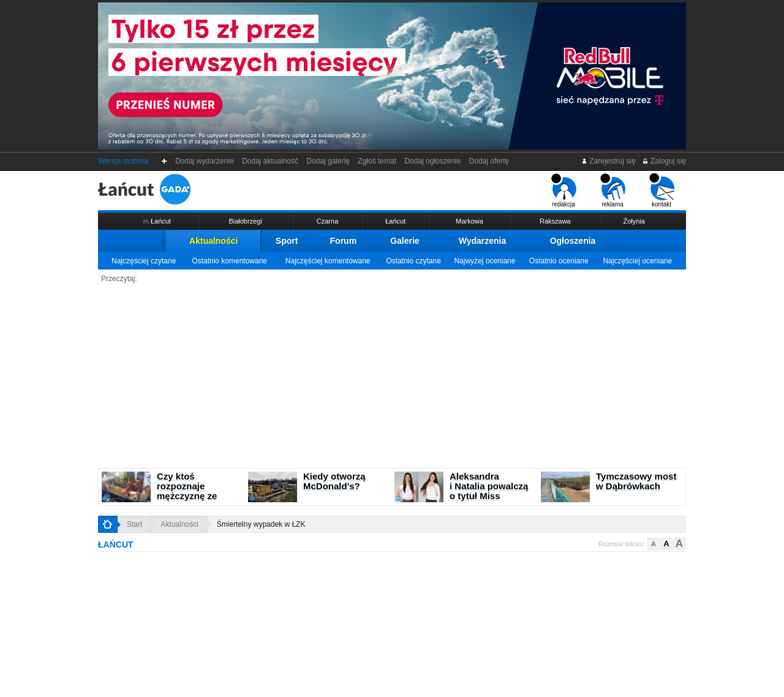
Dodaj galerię (328, 161)
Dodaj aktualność (270, 161)
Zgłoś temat (377, 161)
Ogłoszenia (573, 241)
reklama (613, 190)
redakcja (564, 190)
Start (134, 524)
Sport (287, 241)
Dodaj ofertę (489, 161)
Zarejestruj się (609, 161)
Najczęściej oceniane (637, 261)
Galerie (405, 241)
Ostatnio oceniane (559, 261)
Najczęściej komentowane (328, 261)
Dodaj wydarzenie (205, 161)
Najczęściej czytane (144, 261)
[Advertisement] (392, 376)
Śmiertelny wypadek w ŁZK (261, 524)
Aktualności (213, 241)
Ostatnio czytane (413, 261)
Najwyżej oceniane (484, 261)
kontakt (662, 190)
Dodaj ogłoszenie (433, 161)
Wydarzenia (483, 241)
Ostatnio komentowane (229, 261)
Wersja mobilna (123, 161)
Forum (344, 241)
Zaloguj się (664, 161)
